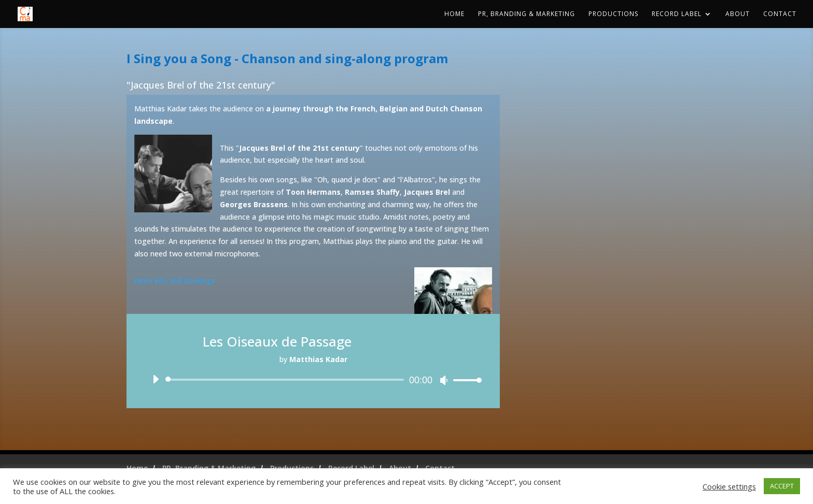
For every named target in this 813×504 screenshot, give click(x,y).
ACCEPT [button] (782, 486)
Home (454, 14)
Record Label (677, 14)
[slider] (286, 380)
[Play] (156, 379)
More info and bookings (175, 280)
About (738, 14)
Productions (613, 14)
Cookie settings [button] (729, 486)
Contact (780, 14)
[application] (313, 380)
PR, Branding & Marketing (527, 14)
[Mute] (444, 380)
